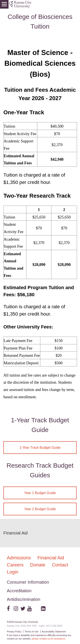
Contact (60, 565)
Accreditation (19, 591)
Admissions (20, 558)
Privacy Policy (14, 632)
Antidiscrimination (24, 599)
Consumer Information (28, 582)
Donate (38, 565)
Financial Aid (15, 533)
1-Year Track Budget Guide (40, 448)
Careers (16, 565)
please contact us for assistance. (49, 639)
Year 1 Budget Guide (40, 493)
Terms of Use (32, 632)
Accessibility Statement (54, 632)
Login (13, 572)
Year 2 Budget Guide (40, 509)
